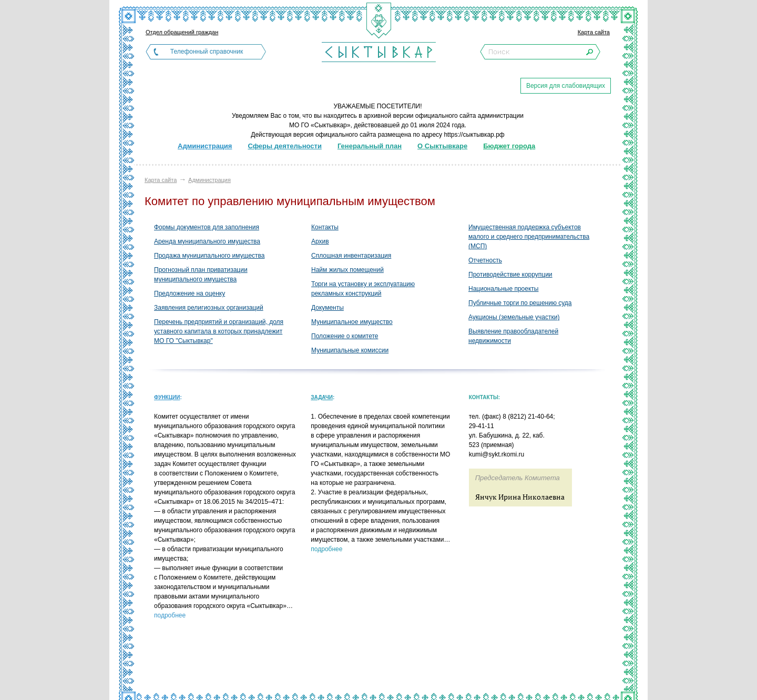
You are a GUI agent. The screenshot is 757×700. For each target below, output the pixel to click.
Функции (167, 397)
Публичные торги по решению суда (520, 303)
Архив (320, 241)
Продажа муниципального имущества (209, 256)
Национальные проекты (503, 289)
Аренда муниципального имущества (207, 241)
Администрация (209, 180)
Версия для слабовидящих (566, 86)
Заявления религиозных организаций (209, 308)
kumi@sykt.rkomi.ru (497, 454)
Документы (328, 308)
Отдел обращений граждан (182, 32)
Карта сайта (594, 32)
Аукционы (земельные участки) (514, 317)
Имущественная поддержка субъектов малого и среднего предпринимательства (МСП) (529, 237)
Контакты (325, 227)
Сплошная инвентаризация (351, 256)
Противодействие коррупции (510, 275)
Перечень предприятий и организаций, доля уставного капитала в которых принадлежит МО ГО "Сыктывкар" (219, 331)
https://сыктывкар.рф (474, 135)
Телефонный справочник (207, 52)
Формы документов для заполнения (207, 227)
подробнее (170, 615)
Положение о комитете (345, 336)
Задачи (322, 397)
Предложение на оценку (190, 293)
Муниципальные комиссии (350, 350)
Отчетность (485, 260)
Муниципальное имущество (352, 322)
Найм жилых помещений (347, 270)
